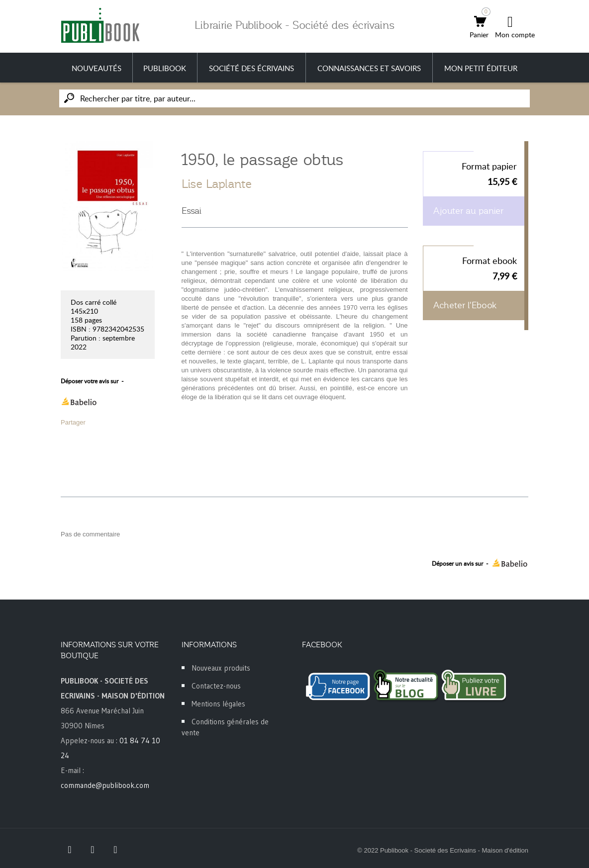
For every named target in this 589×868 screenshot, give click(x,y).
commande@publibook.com (105, 785)
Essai (192, 211)
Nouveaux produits (221, 668)
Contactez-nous (216, 686)
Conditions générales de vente (225, 727)
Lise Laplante (217, 184)
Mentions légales (218, 704)
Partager (73, 422)
